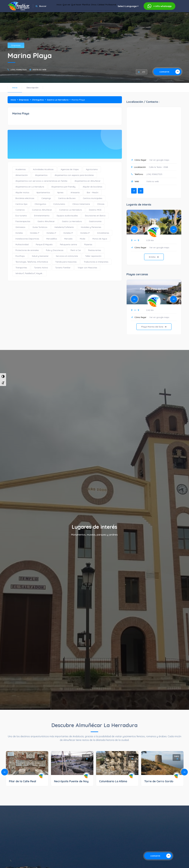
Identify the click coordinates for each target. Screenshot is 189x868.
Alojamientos (41, 175)
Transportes (21, 268)
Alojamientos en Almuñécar (88, 181)
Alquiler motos (22, 192)
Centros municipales (93, 198)
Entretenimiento (42, 216)
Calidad (131, 14)
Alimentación (22, 175)
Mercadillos (52, 239)
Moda (83, 239)
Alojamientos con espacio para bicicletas (74, 175)
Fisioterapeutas (23, 221)
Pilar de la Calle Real (23, 781)
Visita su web (40, 70)
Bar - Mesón (93, 192)
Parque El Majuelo (44, 244)
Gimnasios (20, 227)
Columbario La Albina (113, 781)
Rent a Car (76, 250)
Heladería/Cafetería (64, 227)
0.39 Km (150, 240)
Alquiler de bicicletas (92, 187)
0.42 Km (150, 310)
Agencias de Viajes (70, 169)
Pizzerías (88, 244)
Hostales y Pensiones (91, 227)
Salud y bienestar (40, 256)
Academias (21, 169)
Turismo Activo (41, 268)
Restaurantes (95, 250)
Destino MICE (95, 210)
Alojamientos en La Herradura (30, 187)
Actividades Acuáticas (43, 169)
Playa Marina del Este (154, 289)
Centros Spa (21, 204)
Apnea (60, 192)
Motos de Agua (100, 239)
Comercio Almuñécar (42, 210)
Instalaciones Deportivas (27, 239)
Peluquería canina (68, 244)
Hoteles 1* (35, 233)
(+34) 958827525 (19, 70)
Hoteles (19, 233)
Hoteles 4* (85, 233)
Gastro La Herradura (58, 100)
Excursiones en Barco (95, 216)
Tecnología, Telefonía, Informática (32, 262)
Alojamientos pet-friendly (63, 187)
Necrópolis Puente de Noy (71, 781)
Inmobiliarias (103, 233)
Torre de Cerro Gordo (159, 781)
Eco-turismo (21, 216)
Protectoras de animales (27, 250)
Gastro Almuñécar (46, 221)
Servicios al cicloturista (67, 256)
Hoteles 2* (51, 233)
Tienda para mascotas (66, 262)
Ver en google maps (159, 160)
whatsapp (159, 6)
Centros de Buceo (67, 198)
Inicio (67, 14)
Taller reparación (93, 256)
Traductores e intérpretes (96, 262)
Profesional (146, 14)
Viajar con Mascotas (87, 268)
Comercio (20, 210)
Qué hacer (92, 14)
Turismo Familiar (63, 268)
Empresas (16, 45)
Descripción (32, 88)
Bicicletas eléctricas (25, 198)
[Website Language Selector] (166, 14)
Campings (46, 198)
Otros (119, 14)
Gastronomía (95, 221)
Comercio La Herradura (70, 210)
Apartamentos (43, 192)
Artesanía (75, 192)
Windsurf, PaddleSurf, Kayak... (30, 273)
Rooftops (20, 256)
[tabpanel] (154, 240)
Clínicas (101, 204)
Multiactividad (22, 244)
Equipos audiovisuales (67, 216)
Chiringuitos (38, 100)
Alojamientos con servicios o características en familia (41, 181)
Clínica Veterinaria (81, 204)
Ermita (154, 219)
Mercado (68, 239)
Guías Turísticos (40, 227)
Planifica (107, 14)
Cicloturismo (59, 204)
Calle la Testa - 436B (158, 167)
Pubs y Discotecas (55, 250)
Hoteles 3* (68, 233)
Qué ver (78, 14)
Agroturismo (92, 169)
